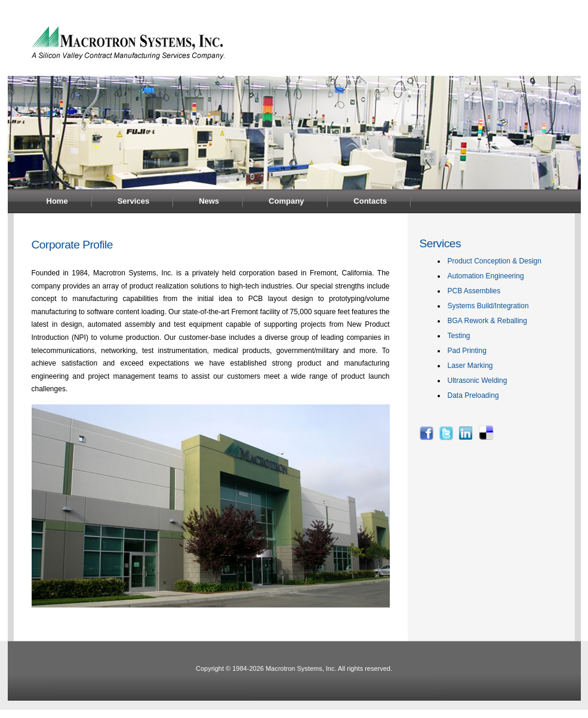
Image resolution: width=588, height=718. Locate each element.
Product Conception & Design (495, 261)
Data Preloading (473, 395)
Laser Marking (470, 366)
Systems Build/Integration (488, 306)
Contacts (370, 201)
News (209, 201)
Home (57, 201)
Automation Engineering (486, 276)
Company (286, 201)
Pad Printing (467, 351)
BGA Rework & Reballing (487, 321)
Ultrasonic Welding (478, 381)
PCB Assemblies (474, 291)
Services (134, 201)
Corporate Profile (73, 245)
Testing (459, 336)
